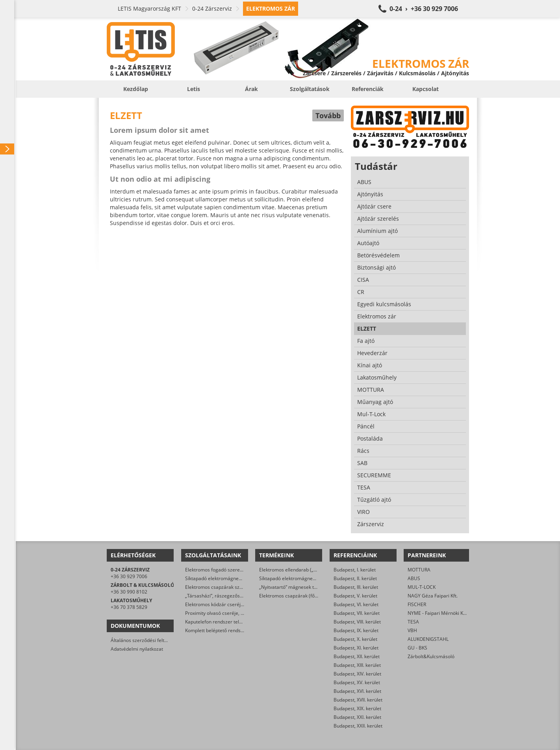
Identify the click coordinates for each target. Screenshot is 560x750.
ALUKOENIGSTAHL (428, 639)
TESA (413, 622)
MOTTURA (419, 570)
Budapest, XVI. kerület (357, 691)
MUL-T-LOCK (422, 587)
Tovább (328, 115)
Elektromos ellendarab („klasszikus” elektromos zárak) (319, 570)
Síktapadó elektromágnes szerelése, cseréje (234, 578)
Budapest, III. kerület (356, 587)
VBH (412, 630)
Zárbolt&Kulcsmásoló (431, 656)
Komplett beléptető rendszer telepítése (228, 630)
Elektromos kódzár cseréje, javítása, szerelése (236, 604)
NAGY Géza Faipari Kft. (433, 596)
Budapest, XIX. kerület (357, 708)
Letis (194, 89)
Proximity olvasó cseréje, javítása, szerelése (233, 613)
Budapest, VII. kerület (357, 613)
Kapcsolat (426, 89)
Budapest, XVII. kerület (358, 700)
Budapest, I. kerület (355, 570)
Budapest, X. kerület (355, 639)
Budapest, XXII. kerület (358, 726)
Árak (251, 89)
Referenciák (368, 89)
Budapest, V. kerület (355, 596)
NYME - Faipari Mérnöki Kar (438, 613)
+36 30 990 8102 (129, 592)
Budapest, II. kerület (355, 578)
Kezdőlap (136, 89)
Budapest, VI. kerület (356, 604)
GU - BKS (417, 648)
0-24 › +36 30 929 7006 (424, 9)
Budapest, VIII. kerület (357, 622)
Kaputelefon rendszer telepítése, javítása (230, 622)
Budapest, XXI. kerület (357, 717)
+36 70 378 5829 (129, 607)
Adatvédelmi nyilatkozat (137, 649)
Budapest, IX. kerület (356, 630)
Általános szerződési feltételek (144, 640)
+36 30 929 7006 (129, 576)
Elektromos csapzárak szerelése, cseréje (230, 587)
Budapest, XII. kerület (357, 656)
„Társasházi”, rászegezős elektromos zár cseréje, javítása (248, 596)
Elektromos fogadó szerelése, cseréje (226, 570)
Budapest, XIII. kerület (357, 665)
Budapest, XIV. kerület (357, 674)
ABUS (414, 578)
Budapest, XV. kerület (357, 682)
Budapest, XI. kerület (356, 648)
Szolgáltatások (310, 89)
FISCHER (417, 604)
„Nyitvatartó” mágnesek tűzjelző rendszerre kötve (313, 587)
